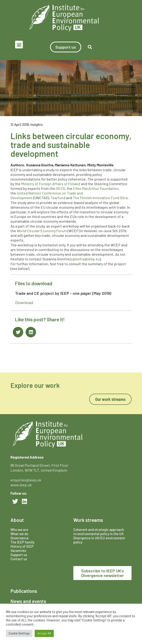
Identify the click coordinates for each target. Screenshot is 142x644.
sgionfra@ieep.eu (85, 259)
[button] (19, 45)
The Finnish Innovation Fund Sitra (100, 198)
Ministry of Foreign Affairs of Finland (51, 184)
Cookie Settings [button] (19, 633)
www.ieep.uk (21, 485)
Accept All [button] (44, 633)
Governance (20, 538)
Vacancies (18, 550)
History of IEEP (22, 546)
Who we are (19, 530)
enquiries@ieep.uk (27, 480)
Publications (24, 591)
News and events (28, 601)
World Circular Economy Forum (42, 231)
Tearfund (58, 198)
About (17, 520)
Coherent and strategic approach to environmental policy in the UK (99, 532)
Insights (37, 124)
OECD (61, 188)
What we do (19, 534)
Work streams (88, 520)
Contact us (19, 559)
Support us (19, 555)
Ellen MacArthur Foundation (96, 188)
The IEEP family (22, 542)
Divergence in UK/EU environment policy (99, 540)
